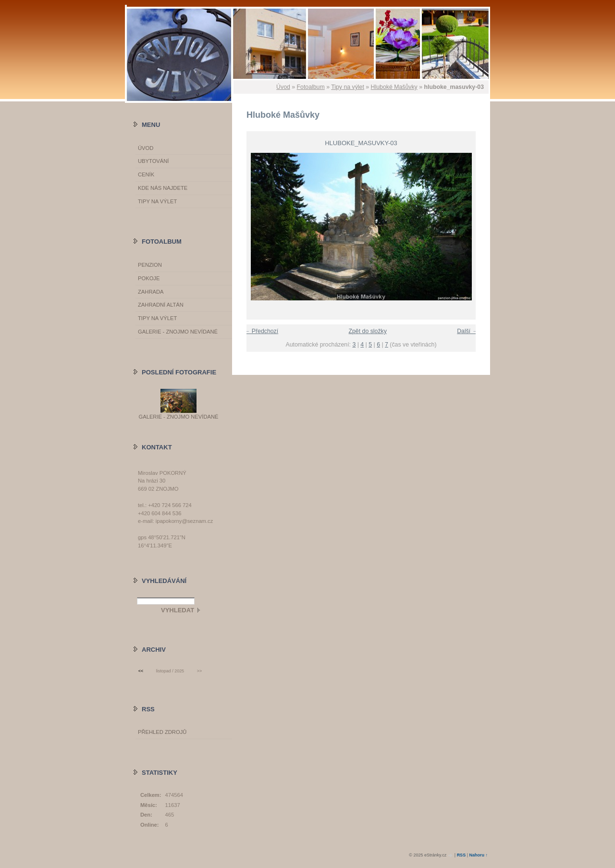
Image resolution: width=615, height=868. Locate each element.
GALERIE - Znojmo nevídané (178, 332)
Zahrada (151, 292)
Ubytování (153, 161)
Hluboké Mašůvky (394, 87)
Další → (467, 331)
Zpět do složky (367, 331)
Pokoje (149, 278)
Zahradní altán (161, 305)
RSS (461, 855)
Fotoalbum (311, 87)
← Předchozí (261, 331)
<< (141, 671)
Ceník (146, 174)
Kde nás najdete (163, 188)
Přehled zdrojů (162, 732)
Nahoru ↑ (478, 855)
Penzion (150, 265)
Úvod (283, 87)
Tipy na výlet (348, 87)
